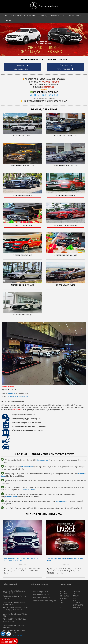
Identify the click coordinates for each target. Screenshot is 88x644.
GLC (62, 600)
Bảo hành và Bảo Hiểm (42, 598)
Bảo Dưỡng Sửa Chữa (41, 595)
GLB (74, 598)
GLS (62, 603)
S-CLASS (76, 596)
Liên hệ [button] (8, 20)
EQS (62, 607)
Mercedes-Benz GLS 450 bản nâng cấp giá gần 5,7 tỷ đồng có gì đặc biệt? (21, 559)
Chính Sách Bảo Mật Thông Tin (44, 601)
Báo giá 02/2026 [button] (30, 16)
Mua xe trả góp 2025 (41, 592)
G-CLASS (76, 594)
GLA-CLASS (65, 596)
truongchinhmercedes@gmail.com (18, 396)
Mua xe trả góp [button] (58, 16)
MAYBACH (77, 607)
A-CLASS (63, 591)
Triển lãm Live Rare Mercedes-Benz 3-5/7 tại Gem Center (65, 559)
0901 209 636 (12, 393)
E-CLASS (63, 594)
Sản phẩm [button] (16, 16)
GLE (74, 600)
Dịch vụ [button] (44, 16)
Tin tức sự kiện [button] (75, 16)
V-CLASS (63, 598)
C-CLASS (76, 591)
